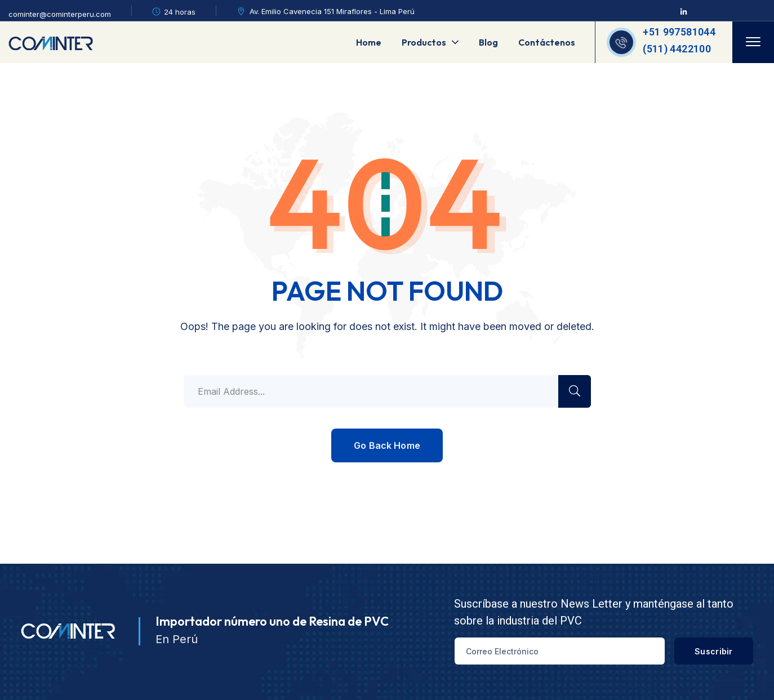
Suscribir (709, 651)
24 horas (180, 12)
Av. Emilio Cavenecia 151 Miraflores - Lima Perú (332, 11)
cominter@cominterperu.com (60, 14)
